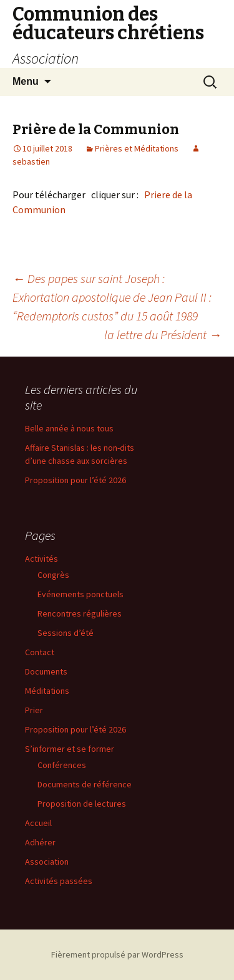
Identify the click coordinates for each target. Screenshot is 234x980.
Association (47, 862)
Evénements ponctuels (80, 594)
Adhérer (40, 842)
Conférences (62, 765)
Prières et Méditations (137, 148)
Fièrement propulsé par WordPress (117, 954)
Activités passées (59, 881)
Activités (41, 559)
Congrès (53, 575)
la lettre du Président (163, 334)
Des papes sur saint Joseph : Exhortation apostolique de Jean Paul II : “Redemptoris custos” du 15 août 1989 (112, 297)
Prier (34, 710)
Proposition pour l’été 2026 (76, 480)
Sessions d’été (66, 633)
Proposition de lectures (82, 804)
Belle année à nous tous (69, 428)
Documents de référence (85, 784)
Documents (46, 671)
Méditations (47, 691)
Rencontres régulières (80, 613)
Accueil (38, 823)
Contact (40, 652)
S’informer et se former (70, 749)
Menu (26, 81)
